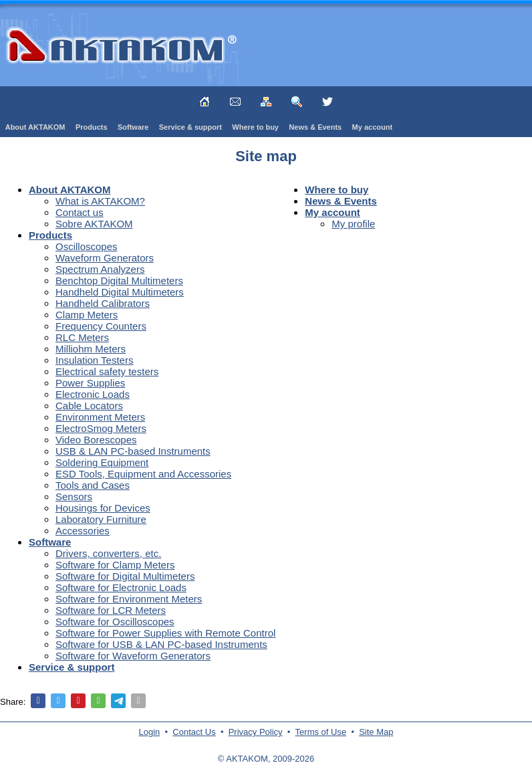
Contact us (80, 212)
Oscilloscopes (87, 246)
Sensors (74, 497)
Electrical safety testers (107, 371)
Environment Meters (100, 417)
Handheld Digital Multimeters (120, 292)
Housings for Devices (103, 508)
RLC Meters (82, 337)
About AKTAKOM (35, 127)
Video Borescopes (96, 440)
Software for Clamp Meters (115, 565)
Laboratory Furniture (101, 519)
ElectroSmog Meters (101, 428)
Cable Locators (89, 406)
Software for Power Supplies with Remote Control (165, 633)
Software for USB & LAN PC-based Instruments (161, 644)
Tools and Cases (93, 485)
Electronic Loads (93, 394)
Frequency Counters (101, 326)
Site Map (376, 732)
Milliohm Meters (91, 349)
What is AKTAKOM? (100, 201)
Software (133, 127)
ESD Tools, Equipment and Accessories (143, 474)
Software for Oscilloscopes (115, 622)
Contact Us (194, 732)
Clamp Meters (87, 315)
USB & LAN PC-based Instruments (133, 451)
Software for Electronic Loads (121, 587)
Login (150, 732)
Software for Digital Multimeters (125, 576)
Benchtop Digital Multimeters (119, 281)
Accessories (83, 531)
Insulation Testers (94, 360)
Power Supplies (90, 383)
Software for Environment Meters (129, 599)
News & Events (315, 127)
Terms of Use (321, 732)
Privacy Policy (256, 732)
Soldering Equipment (102, 462)
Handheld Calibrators (103, 303)
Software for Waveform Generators (133, 656)
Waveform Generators (105, 258)
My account (373, 127)
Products (92, 127)
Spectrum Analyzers (100, 269)
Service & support (190, 127)
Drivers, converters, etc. (108, 553)
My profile (353, 224)
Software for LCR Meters (111, 610)
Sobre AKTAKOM (94, 224)
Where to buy (255, 127)
